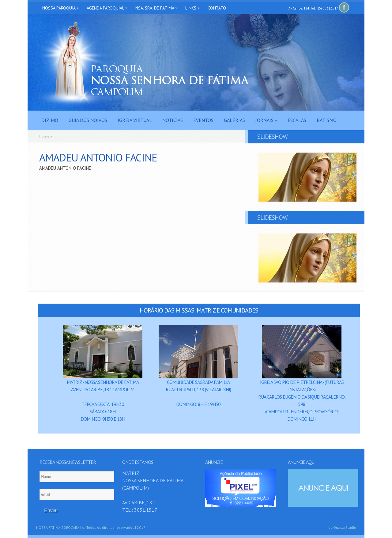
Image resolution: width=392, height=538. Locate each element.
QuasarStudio (345, 527)
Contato (217, 8)
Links (192, 8)
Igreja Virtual (135, 120)
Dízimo (50, 120)
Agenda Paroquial (107, 8)
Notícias (173, 120)
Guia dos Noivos (88, 120)
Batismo (327, 120)
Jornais (266, 120)
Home (44, 136)
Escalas (297, 120)
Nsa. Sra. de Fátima (156, 8)
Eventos (203, 120)
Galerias (234, 120)
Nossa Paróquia (60, 8)
